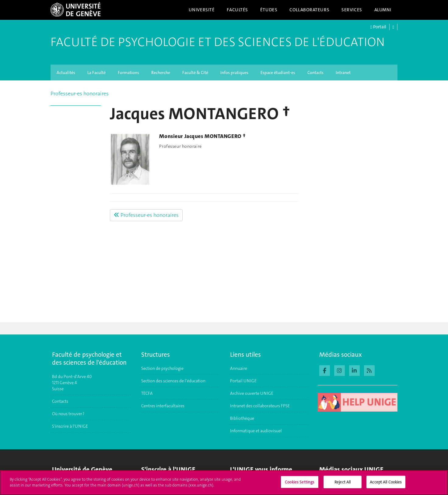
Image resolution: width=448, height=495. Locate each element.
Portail (378, 27)
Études (269, 10)
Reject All (343, 484)
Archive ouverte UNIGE (252, 393)
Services (352, 10)
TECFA (147, 393)
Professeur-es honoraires (80, 94)
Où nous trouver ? (68, 414)
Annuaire (239, 368)
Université (202, 10)
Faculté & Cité (195, 72)
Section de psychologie (162, 368)
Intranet (343, 72)
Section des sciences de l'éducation (173, 381)
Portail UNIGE (243, 381)
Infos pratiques (234, 72)
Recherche (161, 72)
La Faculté (96, 72)
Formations (128, 72)
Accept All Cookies (386, 484)
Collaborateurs (309, 10)
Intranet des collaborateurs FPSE (260, 406)
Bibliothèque (242, 418)
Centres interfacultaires (163, 406)
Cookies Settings (300, 484)
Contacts (315, 72)
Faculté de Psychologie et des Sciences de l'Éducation (218, 42)
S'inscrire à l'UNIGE (70, 426)
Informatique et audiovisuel (256, 431)
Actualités (66, 72)
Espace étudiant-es (278, 72)
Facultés (237, 10)
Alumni (383, 10)
